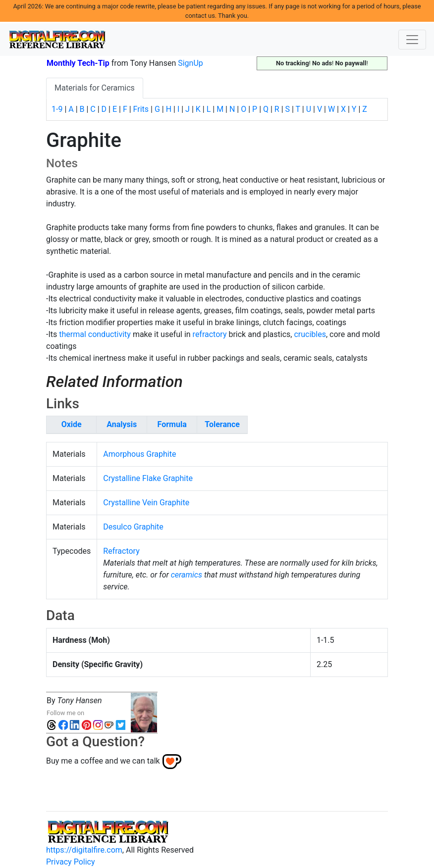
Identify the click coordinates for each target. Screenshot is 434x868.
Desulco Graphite (133, 527)
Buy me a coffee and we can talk (103, 761)
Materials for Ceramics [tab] (95, 88)
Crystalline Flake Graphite (148, 478)
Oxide (72, 424)
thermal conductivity (95, 334)
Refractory (121, 551)
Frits (141, 109)
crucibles (310, 334)
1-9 (57, 109)
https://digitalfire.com (84, 850)
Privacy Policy (71, 862)
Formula (172, 424)
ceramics (187, 575)
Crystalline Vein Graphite (146, 503)
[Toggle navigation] (412, 40)
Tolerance (222, 424)
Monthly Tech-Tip (78, 63)
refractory (210, 334)
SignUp (190, 63)
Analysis (122, 424)
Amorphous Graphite (139, 454)
